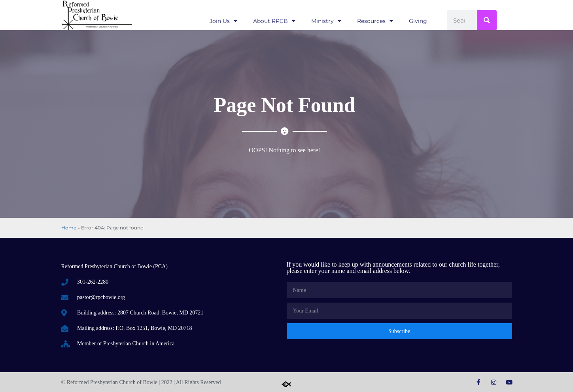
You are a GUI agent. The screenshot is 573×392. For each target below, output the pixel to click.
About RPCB (274, 21)
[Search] (487, 20)
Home (69, 228)
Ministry (326, 21)
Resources (375, 21)
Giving (418, 21)
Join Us (223, 21)
